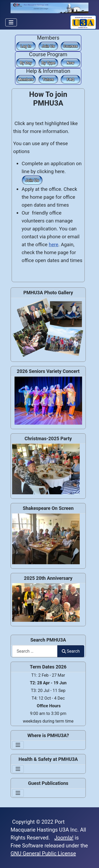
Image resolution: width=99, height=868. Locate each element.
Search (71, 651)
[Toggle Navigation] (11, 22)
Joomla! (64, 838)
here (54, 245)
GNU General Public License (43, 853)
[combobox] (35, 651)
